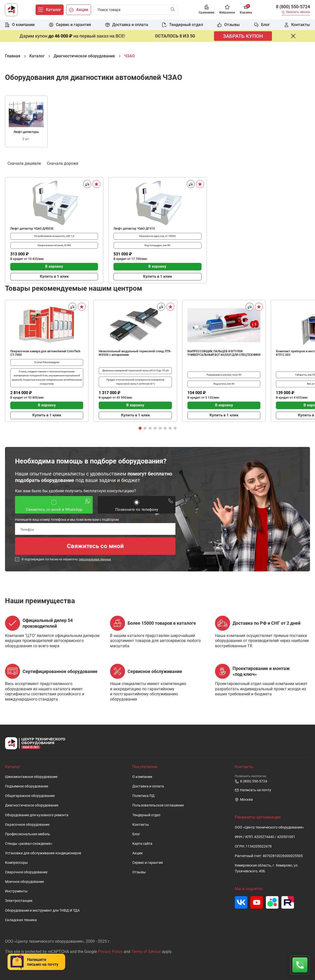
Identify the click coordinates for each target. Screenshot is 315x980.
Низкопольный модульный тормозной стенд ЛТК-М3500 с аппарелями (135, 353)
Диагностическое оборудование (32, 805)
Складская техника (21, 920)
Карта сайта (142, 844)
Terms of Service (146, 952)
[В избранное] (96, 184)
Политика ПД (143, 796)
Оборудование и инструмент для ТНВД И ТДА (42, 911)
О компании (142, 777)
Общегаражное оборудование (30, 796)
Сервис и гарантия (148, 863)
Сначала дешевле (24, 163)
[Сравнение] (206, 10)
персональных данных (95, 559)
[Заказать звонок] (296, 13)
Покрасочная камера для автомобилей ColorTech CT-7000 (45, 353)
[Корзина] (246, 10)
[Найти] (174, 10)
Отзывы (139, 872)
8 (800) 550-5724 (293, 7)
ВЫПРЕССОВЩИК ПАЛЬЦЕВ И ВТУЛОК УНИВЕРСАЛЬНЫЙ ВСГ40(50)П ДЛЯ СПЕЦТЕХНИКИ (224, 353)
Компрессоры (16, 863)
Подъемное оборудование (27, 786)
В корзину (54, 266)
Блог (136, 834)
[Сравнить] (87, 184)
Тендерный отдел (146, 815)
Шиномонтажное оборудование (31, 777)
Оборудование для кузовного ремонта (37, 815)
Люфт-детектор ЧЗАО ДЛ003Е (32, 229)
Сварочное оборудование (26, 872)
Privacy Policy (110, 952)
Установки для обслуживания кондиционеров (43, 853)
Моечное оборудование (24, 882)
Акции (137, 853)
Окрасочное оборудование (27, 825)
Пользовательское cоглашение (158, 805)
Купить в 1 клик (54, 276)
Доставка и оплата (148, 786)
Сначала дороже (63, 163)
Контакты (141, 825)
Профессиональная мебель (28, 834)
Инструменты (16, 891)
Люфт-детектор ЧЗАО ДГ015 (134, 229)
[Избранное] (227, 10)
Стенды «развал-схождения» (29, 844)
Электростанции (19, 901)
